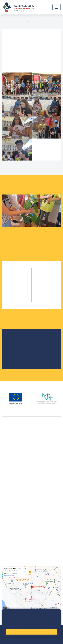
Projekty (14, 347)
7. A (41, 283)
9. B (51, 294)
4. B (22, 294)
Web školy (55, 629)
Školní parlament (18, 352)
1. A (12, 277)
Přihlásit (16, 636)
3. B (22, 288)
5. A (12, 300)
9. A (41, 294)
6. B (46, 277)
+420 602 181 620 (12, 477)
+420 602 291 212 (12, 499)
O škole (13, 338)
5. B (22, 300)
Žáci (14, 22)
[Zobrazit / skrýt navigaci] (57, 7)
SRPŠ (12, 357)
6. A (41, 277)
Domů (5, 22)
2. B (22, 283)
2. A (12, 283)
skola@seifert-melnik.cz (15, 506)
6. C (51, 277)
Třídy (23, 22)
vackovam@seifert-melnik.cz (18, 481)
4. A (12, 294)
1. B (22, 277)
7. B (33, 22)
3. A (12, 288)
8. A (41, 288)
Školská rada (16, 342)
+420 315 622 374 (12, 496)
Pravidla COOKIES (26, 640)
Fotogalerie (44, 22)
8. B (51, 288)
